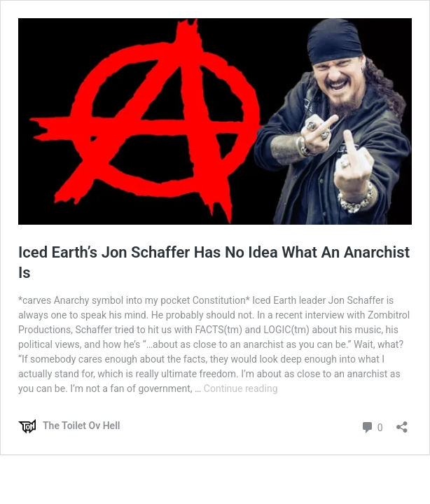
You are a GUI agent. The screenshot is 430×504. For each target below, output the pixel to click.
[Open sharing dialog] (402, 422)
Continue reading (241, 388)
